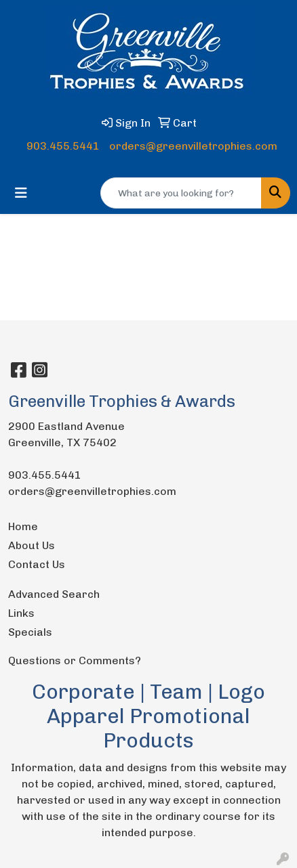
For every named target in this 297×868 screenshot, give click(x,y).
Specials (30, 632)
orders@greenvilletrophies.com (193, 146)
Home (23, 526)
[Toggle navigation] (21, 193)
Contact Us (37, 564)
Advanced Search (54, 594)
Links (21, 613)
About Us (32, 545)
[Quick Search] (181, 193)
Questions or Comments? (75, 660)
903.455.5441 (63, 146)
